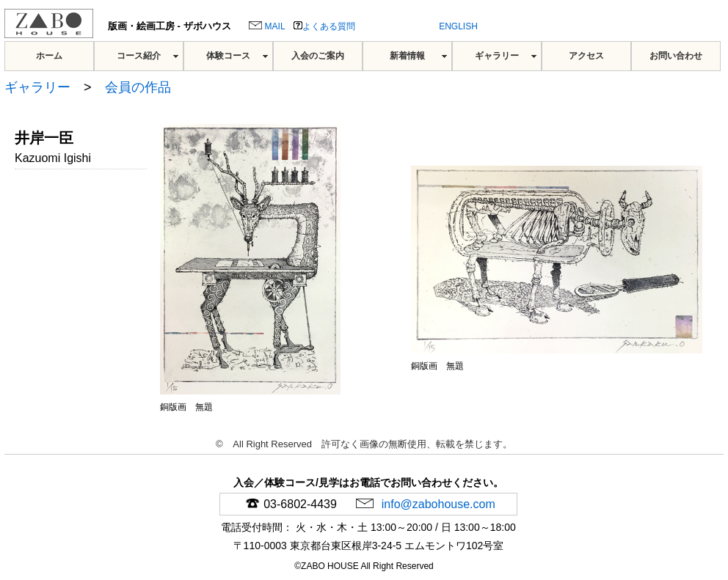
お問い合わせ (676, 56)
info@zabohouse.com (436, 504)
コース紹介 (139, 56)
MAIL (267, 26)
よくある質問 (324, 26)
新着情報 (407, 56)
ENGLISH (458, 26)
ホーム (49, 56)
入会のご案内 (318, 56)
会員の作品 (138, 87)
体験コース (228, 56)
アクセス (586, 56)
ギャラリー (497, 56)
